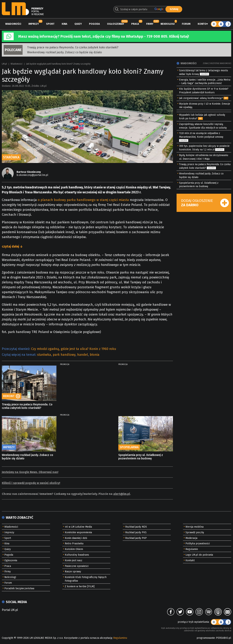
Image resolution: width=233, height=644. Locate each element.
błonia (95, 355)
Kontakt (190, 560)
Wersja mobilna (195, 527)
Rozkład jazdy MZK (136, 527)
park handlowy (64, 355)
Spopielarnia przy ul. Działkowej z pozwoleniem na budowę (141, 457)
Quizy (78, 24)
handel (83, 355)
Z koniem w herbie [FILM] (80, 586)
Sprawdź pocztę (195, 532)
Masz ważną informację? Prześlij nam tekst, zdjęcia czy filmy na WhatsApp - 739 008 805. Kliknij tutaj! (104, 36)
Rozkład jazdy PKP (136, 538)
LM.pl (4, 64)
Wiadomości (13, 24)
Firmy (150, 24)
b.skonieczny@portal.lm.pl (32, 175)
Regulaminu (120, 638)
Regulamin (192, 549)
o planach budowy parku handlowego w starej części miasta (83, 200)
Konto (202, 24)
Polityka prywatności (198, 544)
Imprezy (34, 24)
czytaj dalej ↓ (12, 246)
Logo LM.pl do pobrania (199, 555)
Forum (186, 24)
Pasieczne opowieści (77, 566)
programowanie (206, 638)
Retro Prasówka (74, 544)
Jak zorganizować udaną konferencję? (201, 98)
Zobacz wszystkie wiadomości (217, 63)
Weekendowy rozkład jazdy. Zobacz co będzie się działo (64, 52)
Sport (50, 24)
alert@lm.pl (122, 494)
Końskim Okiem (74, 549)
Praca (135, 24)
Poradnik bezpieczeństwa (19, 588)
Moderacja (191, 538)
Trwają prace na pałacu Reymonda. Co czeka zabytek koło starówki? (73, 47)
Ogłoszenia (115, 24)
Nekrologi (168, 24)
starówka (44, 355)
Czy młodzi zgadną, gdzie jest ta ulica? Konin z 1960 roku (74, 349)
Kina (64, 24)
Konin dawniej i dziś (76, 538)
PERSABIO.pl (224, 638)
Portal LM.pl (10, 610)
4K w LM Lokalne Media (78, 527)
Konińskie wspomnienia (78, 532)
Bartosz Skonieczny (29, 172)
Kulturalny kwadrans (77, 555)
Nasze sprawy (73, 572)
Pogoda (94, 24)
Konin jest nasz (74, 560)
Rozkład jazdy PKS (136, 532)
